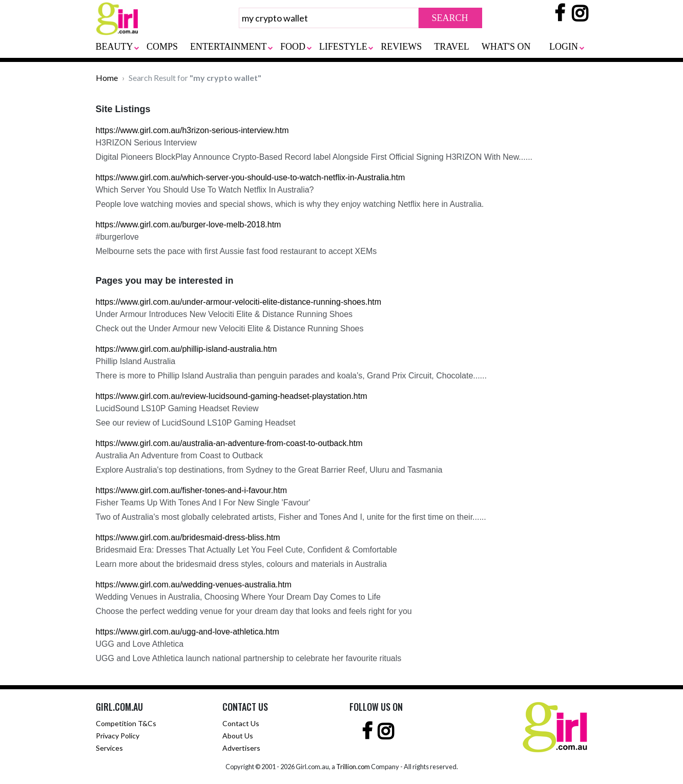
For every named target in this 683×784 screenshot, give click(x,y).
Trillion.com (353, 767)
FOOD (293, 47)
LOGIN (564, 47)
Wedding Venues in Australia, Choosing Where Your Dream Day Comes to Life (238, 597)
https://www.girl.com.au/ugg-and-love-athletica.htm (188, 632)
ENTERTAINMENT (228, 47)
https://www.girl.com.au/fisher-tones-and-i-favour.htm (191, 490)
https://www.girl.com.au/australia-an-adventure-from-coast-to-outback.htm (229, 443)
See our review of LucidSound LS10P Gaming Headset (196, 423)
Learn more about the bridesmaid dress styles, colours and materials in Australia (241, 564)
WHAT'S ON (506, 47)
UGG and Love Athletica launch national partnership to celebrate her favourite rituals (249, 658)
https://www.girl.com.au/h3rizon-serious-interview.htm (192, 130)
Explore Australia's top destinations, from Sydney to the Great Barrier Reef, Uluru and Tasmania (269, 470)
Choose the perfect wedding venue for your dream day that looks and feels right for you (254, 611)
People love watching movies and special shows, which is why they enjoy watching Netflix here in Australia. (290, 204)
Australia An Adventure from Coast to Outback (179, 455)
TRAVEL (452, 47)
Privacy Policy (118, 736)
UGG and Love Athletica (140, 644)
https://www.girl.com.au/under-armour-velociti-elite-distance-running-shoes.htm (239, 302)
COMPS (162, 47)
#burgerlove (118, 237)
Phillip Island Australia (136, 361)
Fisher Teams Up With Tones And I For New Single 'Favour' (203, 503)
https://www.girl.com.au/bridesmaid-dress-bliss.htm (188, 537)
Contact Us (241, 723)
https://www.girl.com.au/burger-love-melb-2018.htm (189, 225)
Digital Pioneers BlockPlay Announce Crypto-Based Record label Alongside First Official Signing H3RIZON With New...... (314, 157)
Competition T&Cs (126, 723)
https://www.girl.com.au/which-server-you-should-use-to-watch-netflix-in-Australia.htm (251, 177)
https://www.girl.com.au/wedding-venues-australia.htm (194, 585)
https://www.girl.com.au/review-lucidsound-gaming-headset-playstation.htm (232, 396)
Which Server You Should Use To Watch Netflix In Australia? (205, 190)
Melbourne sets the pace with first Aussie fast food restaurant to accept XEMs (236, 251)
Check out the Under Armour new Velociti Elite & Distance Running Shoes (230, 329)
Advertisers (241, 748)
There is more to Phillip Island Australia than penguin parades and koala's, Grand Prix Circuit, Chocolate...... (291, 376)
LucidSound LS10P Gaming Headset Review (177, 408)
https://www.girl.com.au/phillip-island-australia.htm (187, 349)
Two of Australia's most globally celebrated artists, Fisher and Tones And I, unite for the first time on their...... (291, 517)
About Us (238, 736)
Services (109, 748)
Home (107, 78)
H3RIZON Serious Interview (146, 143)
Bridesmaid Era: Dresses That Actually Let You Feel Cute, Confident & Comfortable (246, 550)
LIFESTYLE (343, 47)
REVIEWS (401, 47)
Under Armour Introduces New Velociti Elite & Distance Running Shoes (224, 314)
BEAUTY (115, 47)
